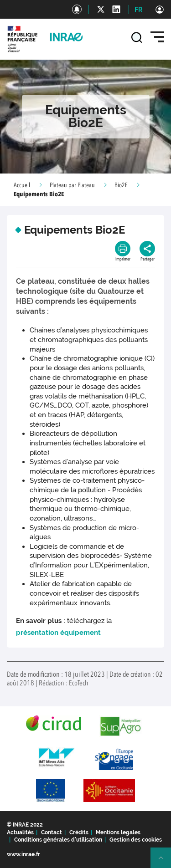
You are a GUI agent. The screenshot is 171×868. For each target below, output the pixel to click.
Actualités (20, 832)
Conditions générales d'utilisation (58, 840)
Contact (52, 832)
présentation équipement (58, 633)
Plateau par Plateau (72, 185)
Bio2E (121, 185)
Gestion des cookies (136, 840)
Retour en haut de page (165, 862)
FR (138, 10)
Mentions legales (118, 832)
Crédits (79, 832)
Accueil (22, 185)
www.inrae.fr (23, 854)
